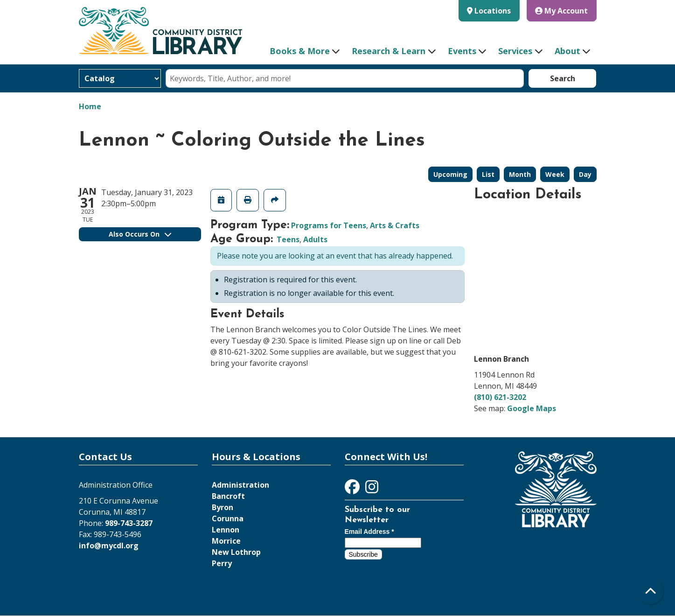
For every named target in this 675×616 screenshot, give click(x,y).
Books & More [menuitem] (300, 51)
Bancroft (228, 496)
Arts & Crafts (395, 225)
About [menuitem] (567, 51)
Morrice (226, 541)
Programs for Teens (329, 225)
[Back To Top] (651, 591)
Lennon (226, 530)
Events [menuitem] (462, 51)
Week (555, 174)
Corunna (228, 518)
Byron (223, 507)
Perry (222, 563)
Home (90, 106)
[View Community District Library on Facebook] (353, 490)
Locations (493, 11)
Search (563, 78)
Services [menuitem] (515, 51)
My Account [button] (561, 11)
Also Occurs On (140, 234)
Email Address (369, 532)
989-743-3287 (129, 523)
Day (585, 174)
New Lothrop (236, 552)
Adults (315, 239)
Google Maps (532, 408)
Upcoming (450, 174)
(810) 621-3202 (500, 397)
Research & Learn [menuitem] (389, 51)
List (488, 174)
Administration (240, 485)
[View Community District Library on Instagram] (372, 490)
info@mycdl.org (109, 546)
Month (520, 174)
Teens (288, 239)
